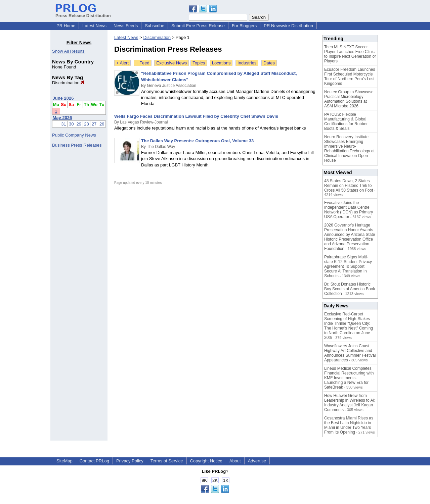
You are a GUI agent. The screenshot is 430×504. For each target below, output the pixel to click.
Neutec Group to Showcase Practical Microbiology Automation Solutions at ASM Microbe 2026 (349, 99)
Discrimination (68, 83)
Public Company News (74, 135)
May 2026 (62, 118)
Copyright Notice (206, 461)
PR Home (66, 26)
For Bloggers (244, 26)
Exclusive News (171, 63)
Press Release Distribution (83, 13)
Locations (221, 63)
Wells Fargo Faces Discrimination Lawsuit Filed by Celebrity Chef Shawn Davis (196, 116)
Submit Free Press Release (198, 26)
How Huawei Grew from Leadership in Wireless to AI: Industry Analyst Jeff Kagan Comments (350, 403)
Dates (269, 63)
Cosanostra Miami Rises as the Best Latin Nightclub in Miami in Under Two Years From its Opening (349, 425)
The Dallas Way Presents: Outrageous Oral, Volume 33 (197, 141)
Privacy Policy (130, 461)
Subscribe (155, 26)
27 (94, 124)
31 (63, 124)
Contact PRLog (94, 461)
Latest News (94, 26)
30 (71, 124)
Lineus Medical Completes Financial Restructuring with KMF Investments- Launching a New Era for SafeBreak (349, 378)
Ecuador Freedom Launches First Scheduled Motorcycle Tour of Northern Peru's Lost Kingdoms (350, 77)
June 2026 (63, 98)
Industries (247, 63)
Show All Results (68, 51)
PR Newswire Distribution (288, 26)
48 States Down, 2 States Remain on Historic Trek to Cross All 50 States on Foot (349, 186)
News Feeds (126, 26)
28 (86, 124)
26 (102, 124)
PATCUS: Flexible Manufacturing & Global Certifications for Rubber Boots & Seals (346, 121)
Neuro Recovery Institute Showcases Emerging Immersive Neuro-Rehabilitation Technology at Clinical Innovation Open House (349, 149)
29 (79, 124)
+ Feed (143, 63)
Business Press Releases (77, 145)
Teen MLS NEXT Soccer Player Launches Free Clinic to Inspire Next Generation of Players (350, 54)
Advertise (257, 461)
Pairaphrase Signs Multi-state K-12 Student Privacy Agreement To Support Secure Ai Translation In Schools (348, 266)
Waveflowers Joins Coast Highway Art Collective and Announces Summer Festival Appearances (350, 353)
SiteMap (64, 461)
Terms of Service (167, 461)
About (235, 461)
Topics (199, 63)
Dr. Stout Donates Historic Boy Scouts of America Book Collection (350, 289)
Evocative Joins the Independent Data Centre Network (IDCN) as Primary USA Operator (349, 210)
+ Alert (122, 63)
